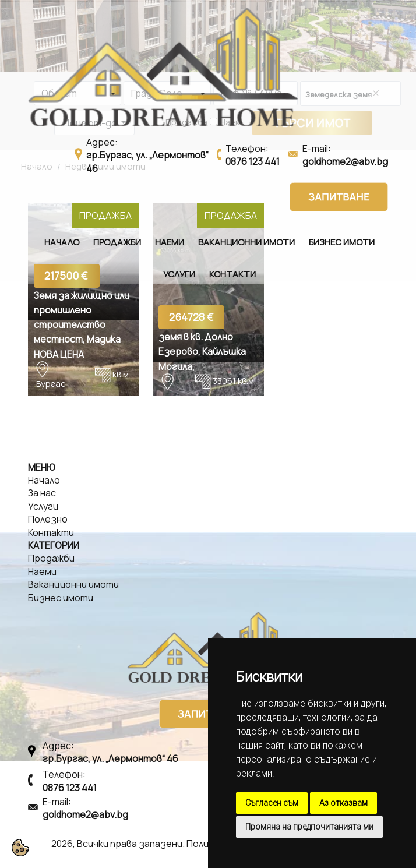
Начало (62, 242)
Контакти (232, 274)
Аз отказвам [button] (343, 803)
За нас (42, 493)
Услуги (179, 274)
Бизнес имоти (342, 242)
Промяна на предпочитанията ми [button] (309, 827)
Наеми (170, 242)
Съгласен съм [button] (272, 803)
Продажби (117, 242)
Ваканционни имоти (246, 242)
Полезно (48, 519)
